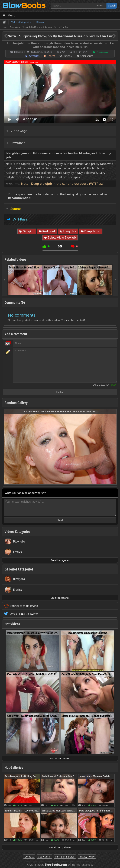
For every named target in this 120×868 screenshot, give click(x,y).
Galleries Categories (19, 569)
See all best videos (60, 758)
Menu (12, 15)
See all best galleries (60, 847)
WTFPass (20, 219)
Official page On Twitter (24, 614)
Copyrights (44, 857)
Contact (29, 857)
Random (68, 56)
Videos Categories (17, 531)
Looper (51, 56)
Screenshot (87, 56)
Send (60, 520)
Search (112, 6)
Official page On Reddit (24, 606)
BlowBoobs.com (56, 865)
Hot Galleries (14, 767)
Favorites (34, 56)
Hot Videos (12, 624)
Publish (60, 392)
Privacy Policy (87, 857)
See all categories (60, 560)
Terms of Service (65, 857)
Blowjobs (18, 52)
